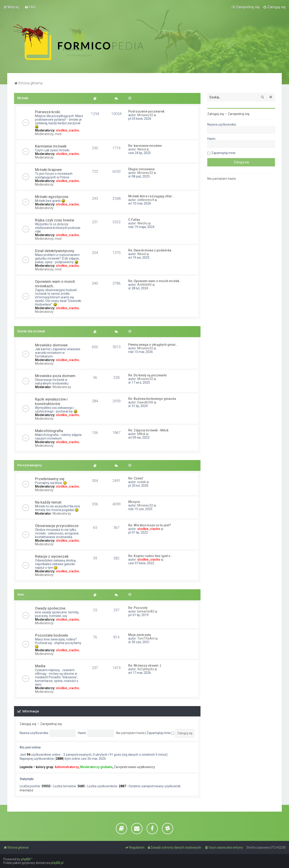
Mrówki (23, 98)
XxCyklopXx (146, 669)
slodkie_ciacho (68, 130)
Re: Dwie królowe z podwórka (150, 250)
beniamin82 (146, 611)
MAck (141, 434)
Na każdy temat (48, 502)
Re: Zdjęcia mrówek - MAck (148, 430)
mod (58, 134)
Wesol (142, 149)
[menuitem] (30, 7)
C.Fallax (134, 220)
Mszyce (134, 502)
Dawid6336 (145, 402)
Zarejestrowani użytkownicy (134, 767)
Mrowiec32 (145, 115)
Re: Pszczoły (138, 608)
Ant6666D (144, 285)
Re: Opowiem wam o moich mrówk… (155, 281)
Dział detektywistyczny (55, 251)
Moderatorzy (44, 134)
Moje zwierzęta (140, 635)
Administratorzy (67, 767)
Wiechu (142, 223)
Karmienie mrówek (51, 146)
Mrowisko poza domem (55, 376)
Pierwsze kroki (48, 112)
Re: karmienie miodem (145, 146)
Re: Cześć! (136, 478)
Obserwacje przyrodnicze (57, 526)
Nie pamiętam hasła (130, 733)
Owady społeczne (50, 608)
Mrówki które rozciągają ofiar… (151, 196)
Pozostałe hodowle (51, 635)
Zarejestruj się (51, 724)
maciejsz (27, 790)
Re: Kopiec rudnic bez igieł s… (150, 556)
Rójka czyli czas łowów (55, 220)
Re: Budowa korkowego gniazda (152, 399)
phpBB (26, 859)
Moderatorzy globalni (96, 767)
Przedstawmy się (50, 479)
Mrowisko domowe (51, 345)
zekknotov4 (146, 200)
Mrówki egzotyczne (52, 197)
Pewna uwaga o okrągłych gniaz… (153, 345)
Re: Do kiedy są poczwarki (147, 375)
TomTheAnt (146, 638)
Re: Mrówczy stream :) (145, 665)
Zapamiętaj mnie (160, 733)
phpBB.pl (57, 863)
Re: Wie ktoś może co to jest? (150, 525)
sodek (142, 482)
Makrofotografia (49, 431)
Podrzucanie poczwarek (146, 111)
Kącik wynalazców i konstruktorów (51, 401)
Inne (21, 594)
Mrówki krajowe (48, 170)
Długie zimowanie (141, 169)
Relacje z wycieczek (52, 556)
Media (40, 666)
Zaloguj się (28, 724)
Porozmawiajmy (30, 465)
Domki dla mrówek (31, 331)
